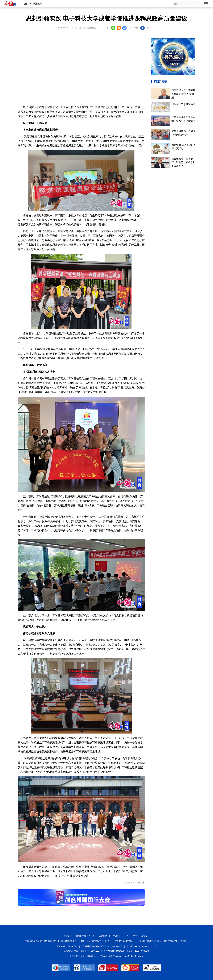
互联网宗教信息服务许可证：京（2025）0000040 (126, 951)
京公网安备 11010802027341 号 (142, 946)
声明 (135, 936)
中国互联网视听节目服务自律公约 (41, 941)
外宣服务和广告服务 (85, 936)
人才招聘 (103, 936)
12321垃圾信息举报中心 (92, 941)
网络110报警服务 (69, 941)
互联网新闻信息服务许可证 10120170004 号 (102, 946)
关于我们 (67, 936)
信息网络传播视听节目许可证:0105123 (81, 951)
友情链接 (146, 936)
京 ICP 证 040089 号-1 (67, 946)
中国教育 (37, 4)
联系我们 (116, 936)
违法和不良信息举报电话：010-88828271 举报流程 (162, 941)
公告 (126, 936)
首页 (26, 4)
